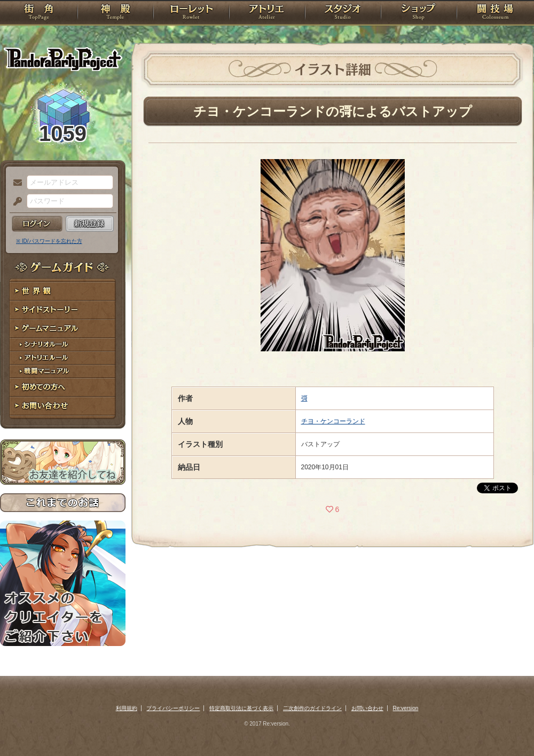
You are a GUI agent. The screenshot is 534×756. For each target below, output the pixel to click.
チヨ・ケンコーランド (333, 421)
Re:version (406, 708)
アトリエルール (63, 358)
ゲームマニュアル (63, 329)
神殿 (115, 13)
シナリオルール (63, 345)
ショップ (419, 13)
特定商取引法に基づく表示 (241, 708)
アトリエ (267, 13)
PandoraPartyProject (63, 59)
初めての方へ (63, 387)
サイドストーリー (63, 310)
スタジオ (343, 13)
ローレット (191, 13)
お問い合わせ (63, 406)
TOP (39, 13)
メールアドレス (15, 183)
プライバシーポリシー (173, 708)
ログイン (37, 224)
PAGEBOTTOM (507, 727)
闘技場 (495, 13)
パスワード (15, 202)
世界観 (63, 291)
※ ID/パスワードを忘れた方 (49, 241)
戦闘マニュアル (63, 371)
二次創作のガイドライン (312, 708)
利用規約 (127, 708)
